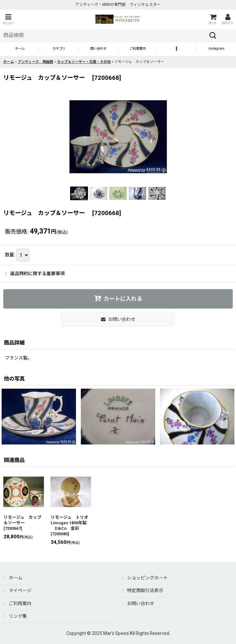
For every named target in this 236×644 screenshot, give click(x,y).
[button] (8, 19)
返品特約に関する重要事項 (35, 273)
